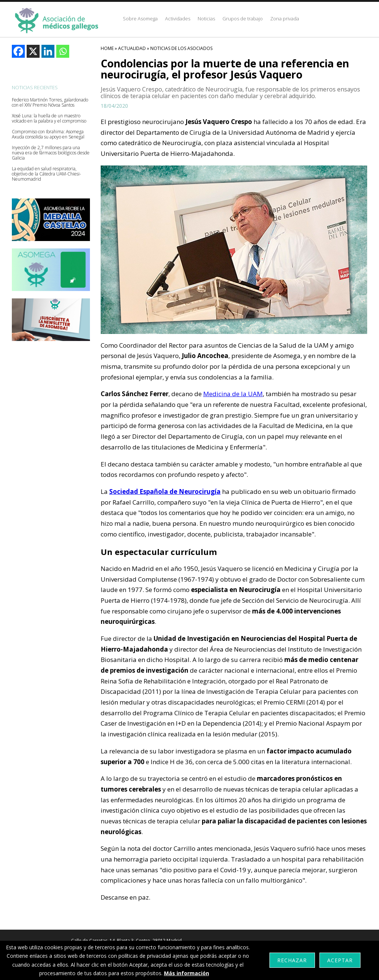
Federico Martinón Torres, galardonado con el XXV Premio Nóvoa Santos (50, 103)
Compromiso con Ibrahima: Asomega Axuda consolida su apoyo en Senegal (48, 134)
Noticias (206, 19)
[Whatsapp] (63, 51)
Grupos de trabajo (243, 19)
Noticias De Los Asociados (181, 48)
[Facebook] (18, 51)
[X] (33, 51)
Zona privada (285, 19)
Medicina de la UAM (233, 394)
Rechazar (292, 960)
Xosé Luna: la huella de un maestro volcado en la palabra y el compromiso (49, 118)
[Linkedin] (48, 51)
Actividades (178, 19)
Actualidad (132, 48)
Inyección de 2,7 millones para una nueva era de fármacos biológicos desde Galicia (51, 153)
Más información (187, 973)
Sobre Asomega (140, 19)
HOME (107, 48)
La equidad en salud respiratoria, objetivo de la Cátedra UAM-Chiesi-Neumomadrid (46, 174)
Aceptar (340, 960)
